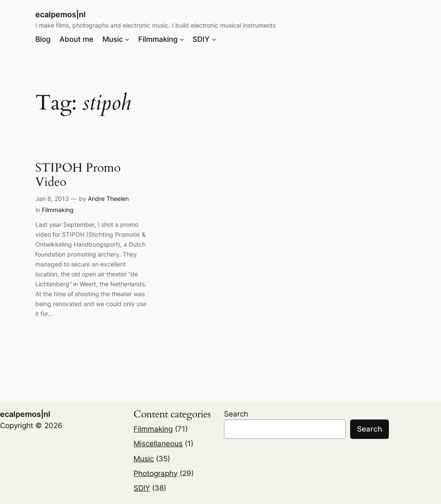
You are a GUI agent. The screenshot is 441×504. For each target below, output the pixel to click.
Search (236, 414)
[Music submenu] (127, 39)
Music (144, 459)
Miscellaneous (158, 444)
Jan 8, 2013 (52, 199)
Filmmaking (58, 210)
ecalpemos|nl (61, 14)
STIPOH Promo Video (78, 175)
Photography (155, 473)
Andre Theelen (108, 199)
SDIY (142, 488)
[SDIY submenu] (214, 39)
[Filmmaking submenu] (182, 39)
